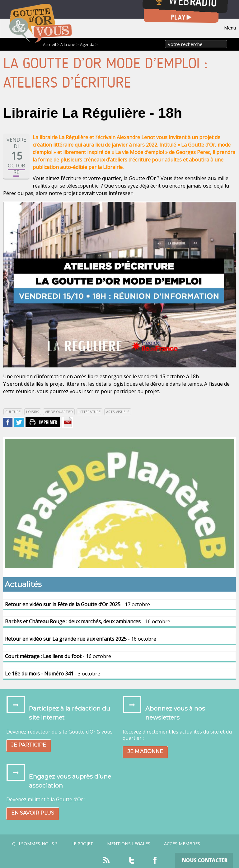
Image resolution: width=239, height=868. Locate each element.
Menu (230, 28)
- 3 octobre (53, 674)
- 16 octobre (88, 621)
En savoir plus (33, 813)
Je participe (29, 745)
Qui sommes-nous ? (35, 844)
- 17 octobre (77, 604)
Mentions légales (129, 844)
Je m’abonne (145, 751)
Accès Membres (182, 844)
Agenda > (89, 44)
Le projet (82, 844)
